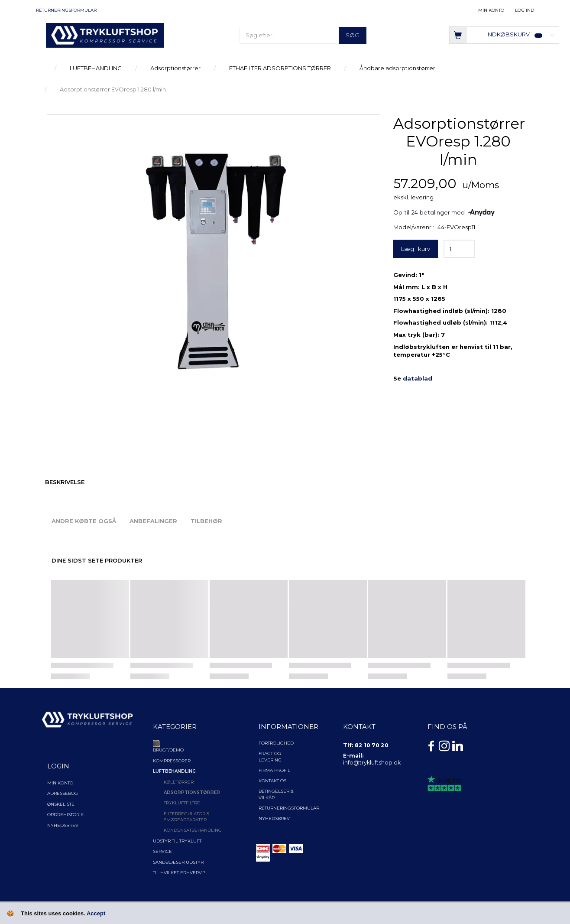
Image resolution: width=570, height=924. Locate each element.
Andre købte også (84, 521)
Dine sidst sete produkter (97, 560)
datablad (418, 378)
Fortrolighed (276, 743)
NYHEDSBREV (274, 818)
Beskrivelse (65, 482)
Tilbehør (206, 521)
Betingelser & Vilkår (276, 794)
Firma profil (274, 770)
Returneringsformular (66, 10)
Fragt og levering (270, 756)
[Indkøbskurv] (504, 34)
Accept (96, 913)
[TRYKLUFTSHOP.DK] (105, 35)
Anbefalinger (153, 521)
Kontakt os (272, 781)
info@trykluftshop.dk (372, 763)
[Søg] (353, 35)
